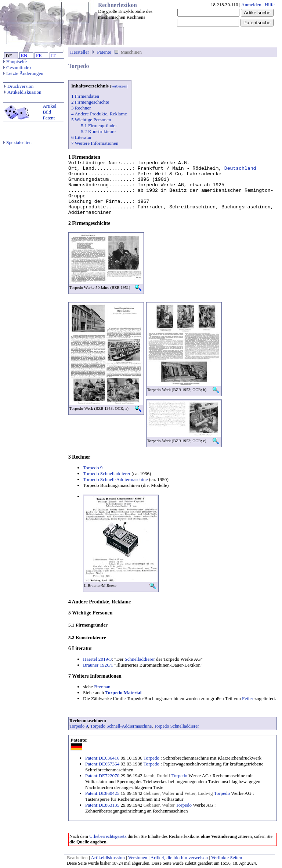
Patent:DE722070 (102, 776)
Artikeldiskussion (23, 92)
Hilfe (270, 5)
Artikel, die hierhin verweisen (179, 858)
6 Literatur (82, 137)
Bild (47, 112)
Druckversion (19, 86)
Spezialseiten (17, 142)
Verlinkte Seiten (227, 858)
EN (24, 55)
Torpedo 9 (93, 468)
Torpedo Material (123, 693)
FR (39, 55)
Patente (104, 52)
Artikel (49, 106)
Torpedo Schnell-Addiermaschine (115, 479)
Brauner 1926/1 (98, 665)
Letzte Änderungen (23, 73)
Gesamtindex (17, 67)
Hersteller (80, 52)
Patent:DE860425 (102, 793)
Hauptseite (15, 62)
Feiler (248, 698)
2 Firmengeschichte (90, 102)
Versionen (138, 858)
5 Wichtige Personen (91, 120)
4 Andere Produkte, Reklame (99, 114)
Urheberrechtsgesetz (108, 836)
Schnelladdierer (140, 659)
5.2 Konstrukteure (98, 131)
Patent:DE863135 (102, 805)
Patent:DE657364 (102, 764)
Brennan (102, 687)
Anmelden (251, 5)
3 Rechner (81, 108)
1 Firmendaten (85, 96)
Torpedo (152, 758)
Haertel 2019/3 (97, 659)
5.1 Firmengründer (99, 125)
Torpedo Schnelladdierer (107, 474)
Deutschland (240, 168)
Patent (49, 118)
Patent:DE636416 (102, 758)
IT (53, 55)
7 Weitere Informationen (95, 143)
